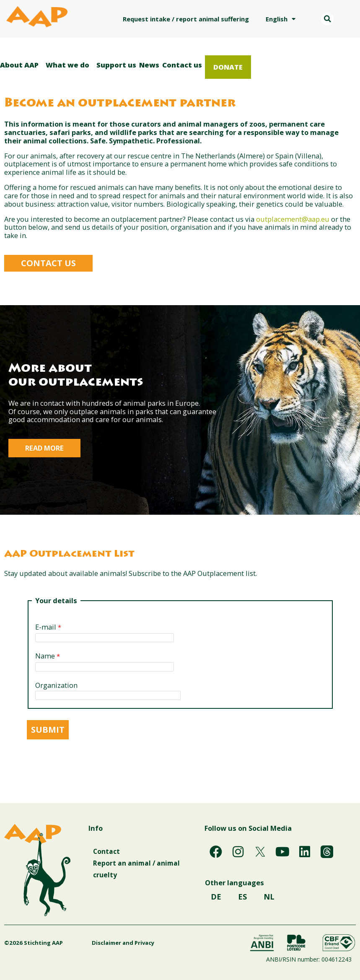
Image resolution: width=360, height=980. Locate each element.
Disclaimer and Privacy (102, 943)
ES (242, 900)
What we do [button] (70, 65)
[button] (327, 19)
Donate (228, 67)
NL (269, 900)
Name (45, 656)
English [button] (281, 19)
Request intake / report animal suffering (186, 19)
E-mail (46, 627)
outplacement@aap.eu (293, 219)
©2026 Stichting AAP (34, 943)
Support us (116, 65)
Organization (56, 686)
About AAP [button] (21, 65)
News (149, 65)
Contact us (182, 65)
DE (216, 900)
